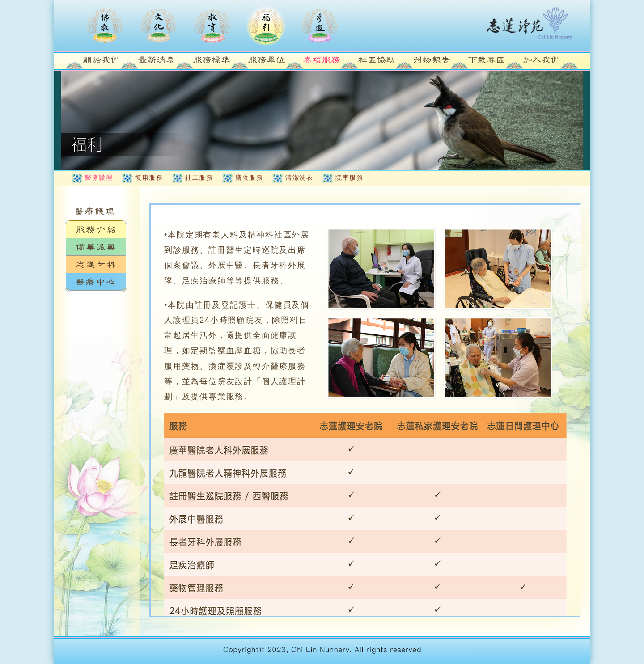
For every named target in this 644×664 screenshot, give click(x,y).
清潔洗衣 (299, 178)
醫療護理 (99, 178)
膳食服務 (249, 178)
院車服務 (349, 178)
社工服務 (199, 178)
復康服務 (149, 178)
